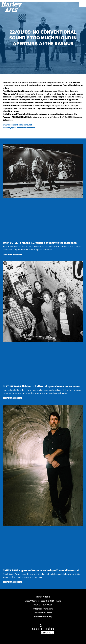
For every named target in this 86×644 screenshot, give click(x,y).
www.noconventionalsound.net (17, 125)
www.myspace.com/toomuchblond (19, 128)
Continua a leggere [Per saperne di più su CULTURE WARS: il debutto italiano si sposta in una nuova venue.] (13, 398)
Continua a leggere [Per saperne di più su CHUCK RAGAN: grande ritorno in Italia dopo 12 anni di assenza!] (13, 582)
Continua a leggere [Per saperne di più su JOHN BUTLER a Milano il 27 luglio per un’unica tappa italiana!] (13, 254)
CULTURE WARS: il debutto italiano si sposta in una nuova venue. (42, 386)
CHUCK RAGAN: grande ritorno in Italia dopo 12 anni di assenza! (41, 570)
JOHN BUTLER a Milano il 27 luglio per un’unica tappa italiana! (40, 243)
